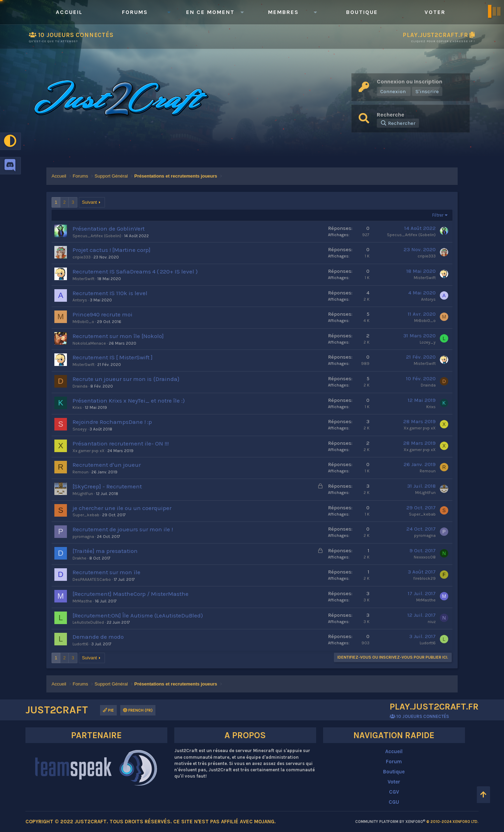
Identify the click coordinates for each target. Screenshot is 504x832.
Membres (283, 12)
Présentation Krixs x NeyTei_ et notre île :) (129, 400)
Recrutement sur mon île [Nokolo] (118, 336)
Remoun (81, 472)
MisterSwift (83, 279)
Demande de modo (98, 637)
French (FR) (138, 710)
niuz (432, 622)
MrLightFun (83, 494)
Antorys (80, 300)
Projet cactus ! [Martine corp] (112, 250)
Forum (394, 762)
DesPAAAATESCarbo (92, 579)
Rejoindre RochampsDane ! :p (112, 422)
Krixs (77, 407)
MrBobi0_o (83, 322)
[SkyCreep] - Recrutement (107, 486)
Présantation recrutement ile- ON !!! (121, 443)
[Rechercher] (398, 123)
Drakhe (79, 558)
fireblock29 (425, 578)
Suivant (89, 202)
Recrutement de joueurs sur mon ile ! (123, 529)
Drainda (80, 386)
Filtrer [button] (438, 215)
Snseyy (80, 429)
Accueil (69, 12)
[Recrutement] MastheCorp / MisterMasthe (131, 594)
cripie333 (82, 257)
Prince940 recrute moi (102, 314)
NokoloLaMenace (89, 343)
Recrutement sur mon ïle (106, 572)
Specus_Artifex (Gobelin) (97, 236)
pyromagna (83, 537)
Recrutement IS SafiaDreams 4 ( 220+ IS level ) (135, 271)
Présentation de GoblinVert (109, 228)
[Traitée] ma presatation (105, 551)
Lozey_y (428, 342)
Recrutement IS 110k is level (110, 293)
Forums (135, 12)
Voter (435, 12)
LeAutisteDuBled (88, 622)
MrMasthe (82, 601)
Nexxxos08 (425, 557)
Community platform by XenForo (417, 822)
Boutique (362, 12)
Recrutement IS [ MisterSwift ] (113, 357)
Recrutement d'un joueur (107, 465)
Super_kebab (86, 515)
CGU (394, 802)
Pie (108, 710)
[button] (169, 12)
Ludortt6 (81, 644)
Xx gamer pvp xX (420, 428)
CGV (394, 792)
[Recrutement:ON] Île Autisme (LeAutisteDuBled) (138, 615)
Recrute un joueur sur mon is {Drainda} (126, 379)
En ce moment (210, 12)
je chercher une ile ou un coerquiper (122, 508)
